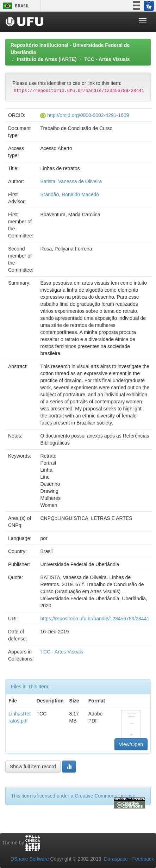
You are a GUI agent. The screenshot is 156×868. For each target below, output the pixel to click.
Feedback (143, 859)
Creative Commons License (105, 796)
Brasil (15, 6)
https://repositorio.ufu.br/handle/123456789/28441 (95, 619)
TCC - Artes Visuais (107, 59)
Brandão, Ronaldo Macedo (70, 194)
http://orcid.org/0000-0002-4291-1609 (88, 115)
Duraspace (116, 859)
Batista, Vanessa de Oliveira (71, 181)
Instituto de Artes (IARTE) (47, 59)
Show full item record (33, 767)
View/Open (131, 744)
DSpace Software (30, 859)
